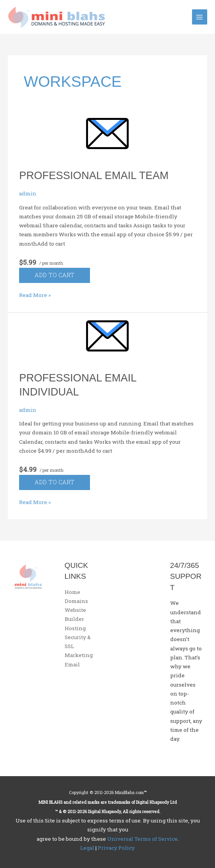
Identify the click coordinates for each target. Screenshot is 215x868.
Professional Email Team (94, 175)
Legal (87, 848)
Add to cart (55, 275)
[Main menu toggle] (200, 17)
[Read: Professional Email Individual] (107, 342)
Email (72, 664)
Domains (76, 601)
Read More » (35, 295)
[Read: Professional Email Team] (107, 139)
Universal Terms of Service (142, 839)
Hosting (75, 628)
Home (72, 592)
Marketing (79, 655)
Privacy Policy (116, 848)
